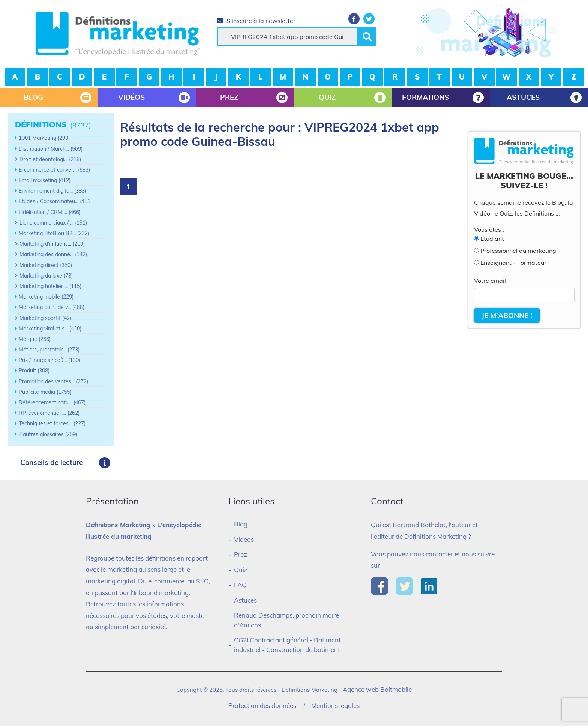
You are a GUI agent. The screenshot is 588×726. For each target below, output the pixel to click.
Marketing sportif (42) (45, 318)
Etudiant (492, 238)
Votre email (490, 280)
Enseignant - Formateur (513, 262)
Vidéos (244, 539)
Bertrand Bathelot (419, 525)
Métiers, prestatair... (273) (49, 349)
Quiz (241, 570)
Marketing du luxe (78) (46, 276)
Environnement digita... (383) (52, 191)
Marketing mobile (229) (46, 297)
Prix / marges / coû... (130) (49, 360)
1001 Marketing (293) (44, 138)
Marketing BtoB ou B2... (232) (54, 233)
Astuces (245, 600)
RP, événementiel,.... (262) (49, 413)
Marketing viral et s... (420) (50, 328)
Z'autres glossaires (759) (48, 434)
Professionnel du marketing (518, 250)
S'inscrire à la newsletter (256, 21)
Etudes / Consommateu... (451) (55, 201)
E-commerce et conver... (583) (54, 170)
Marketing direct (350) (46, 265)
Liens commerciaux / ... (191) (53, 223)
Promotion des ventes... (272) (53, 381)
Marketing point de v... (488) (52, 307)
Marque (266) (35, 339)
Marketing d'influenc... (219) (52, 244)
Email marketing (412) (45, 180)
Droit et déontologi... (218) (50, 159)
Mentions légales (335, 706)
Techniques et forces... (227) (52, 423)
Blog (241, 524)
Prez (241, 554)
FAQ (240, 585)
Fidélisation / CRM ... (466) (50, 212)
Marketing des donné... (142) (53, 254)
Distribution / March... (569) (51, 149)
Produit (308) (34, 370)
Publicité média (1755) (45, 392)
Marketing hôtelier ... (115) (50, 286)
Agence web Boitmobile (377, 689)
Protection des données (262, 706)
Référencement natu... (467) (52, 402)
